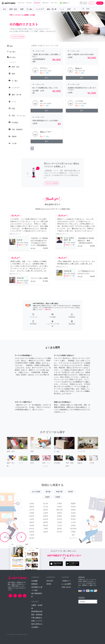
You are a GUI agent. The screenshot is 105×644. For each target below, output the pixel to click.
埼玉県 (70, 492)
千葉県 (32, 535)
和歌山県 (59, 510)
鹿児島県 (73, 529)
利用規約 (34, 584)
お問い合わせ (66, 587)
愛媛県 (73, 504)
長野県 (46, 516)
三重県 (46, 529)
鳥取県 (59, 513)
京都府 (58, 497)
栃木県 (32, 529)
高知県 (73, 507)
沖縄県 (73, 532)
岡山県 (59, 519)
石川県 (46, 507)
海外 (73, 535)
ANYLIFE (50, 581)
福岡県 (73, 510)
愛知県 (46, 525)
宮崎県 (73, 525)
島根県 (59, 516)
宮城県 (32, 513)
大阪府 (47, 497)
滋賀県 (46, 532)
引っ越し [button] (30, 9)
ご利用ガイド (66, 581)
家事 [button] (22, 9)
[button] (83, 3)
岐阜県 (46, 519)
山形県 (32, 519)
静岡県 (46, 522)
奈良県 (59, 507)
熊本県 (73, 519)
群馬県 (32, 532)
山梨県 (46, 513)
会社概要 (34, 581)
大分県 (73, 522)
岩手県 (32, 510)
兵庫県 (59, 504)
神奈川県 (59, 492)
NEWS (49, 584)
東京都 (48, 492)
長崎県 (73, 516)
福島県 (32, 522)
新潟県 (32, 538)
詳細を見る (48, 309)
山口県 (59, 525)
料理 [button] (69, 9)
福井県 (46, 510)
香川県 (59, 532)
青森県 (32, 507)
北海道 (32, 504)
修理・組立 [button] (13, 9)
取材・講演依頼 (37, 615)
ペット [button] (62, 9)
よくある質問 (66, 584)
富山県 (46, 504)
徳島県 (59, 529)
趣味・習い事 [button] (52, 9)
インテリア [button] (40, 9)
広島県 (59, 522)
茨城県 (32, 525)
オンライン (73, 538)
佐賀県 (73, 513)
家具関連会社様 (37, 611)
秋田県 (32, 516)
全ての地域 (36, 492)
